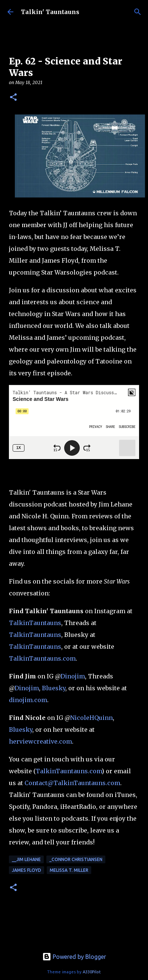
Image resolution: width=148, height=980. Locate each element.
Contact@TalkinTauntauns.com (72, 783)
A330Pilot (92, 972)
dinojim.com (28, 700)
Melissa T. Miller (69, 870)
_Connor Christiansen (76, 859)
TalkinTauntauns (35, 623)
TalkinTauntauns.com (42, 658)
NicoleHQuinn (91, 718)
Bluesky (54, 688)
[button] (13, 98)
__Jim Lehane (26, 859)
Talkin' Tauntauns (50, 12)
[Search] (138, 12)
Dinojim (73, 676)
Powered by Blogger (74, 957)
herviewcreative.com (40, 741)
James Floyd (27, 870)
